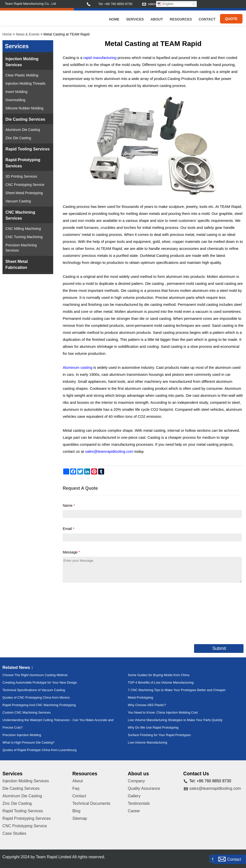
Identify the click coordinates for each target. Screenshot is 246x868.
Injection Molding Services (22, 62)
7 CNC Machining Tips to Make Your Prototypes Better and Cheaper (177, 690)
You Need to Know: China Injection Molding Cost (163, 712)
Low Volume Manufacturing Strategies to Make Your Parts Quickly (175, 720)
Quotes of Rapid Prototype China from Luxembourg (39, 750)
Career (134, 811)
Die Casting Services (25, 119)
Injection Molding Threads (25, 83)
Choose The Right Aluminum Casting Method (35, 675)
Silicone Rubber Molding (24, 108)
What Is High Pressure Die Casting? (28, 742)
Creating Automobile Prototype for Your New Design (40, 682)
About (157, 19)
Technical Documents (91, 803)
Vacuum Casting (18, 201)
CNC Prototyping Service (25, 185)
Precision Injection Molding (22, 735)
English (165, 4)
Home (114, 19)
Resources (181, 19)
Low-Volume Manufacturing (148, 742)
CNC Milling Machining (23, 229)
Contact (207, 19)
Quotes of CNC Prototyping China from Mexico (36, 697)
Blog (76, 811)
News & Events (28, 34)
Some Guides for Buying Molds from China (159, 675)
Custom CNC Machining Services (27, 712)
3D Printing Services (21, 176)
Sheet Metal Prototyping (24, 193)
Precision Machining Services (21, 248)
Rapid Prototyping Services (23, 163)
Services (135, 19)
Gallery (134, 796)
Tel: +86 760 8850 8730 (115, 4)
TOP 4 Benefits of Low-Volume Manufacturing (161, 682)
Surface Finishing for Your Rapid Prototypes (159, 735)
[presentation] (101, 612)
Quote (231, 19)
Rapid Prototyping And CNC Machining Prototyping (39, 705)
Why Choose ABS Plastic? (147, 705)
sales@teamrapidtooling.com (215, 788)
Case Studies (14, 833)
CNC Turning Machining (24, 237)
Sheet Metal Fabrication (17, 264)
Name (69, 505)
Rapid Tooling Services (28, 149)
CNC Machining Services (20, 215)
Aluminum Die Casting (23, 130)
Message (71, 552)
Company (136, 781)
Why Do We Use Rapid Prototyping (153, 727)
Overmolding (15, 100)
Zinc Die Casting (18, 138)
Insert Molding (16, 92)
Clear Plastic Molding (22, 75)
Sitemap (80, 818)
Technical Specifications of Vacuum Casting (34, 690)
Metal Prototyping (140, 697)
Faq (76, 788)
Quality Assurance (144, 788)
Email (69, 529)
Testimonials (139, 803)
